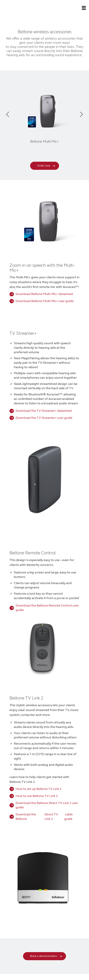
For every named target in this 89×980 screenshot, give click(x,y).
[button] (84, 8)
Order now (44, 166)
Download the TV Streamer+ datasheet (44, 411)
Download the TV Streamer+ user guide (44, 418)
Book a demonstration (44, 956)
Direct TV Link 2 (51, 817)
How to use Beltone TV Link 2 (37, 796)
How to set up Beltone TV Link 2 (39, 789)
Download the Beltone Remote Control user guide (47, 608)
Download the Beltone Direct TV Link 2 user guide (47, 805)
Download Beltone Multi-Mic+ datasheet (44, 294)
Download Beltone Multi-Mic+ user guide (45, 301)
